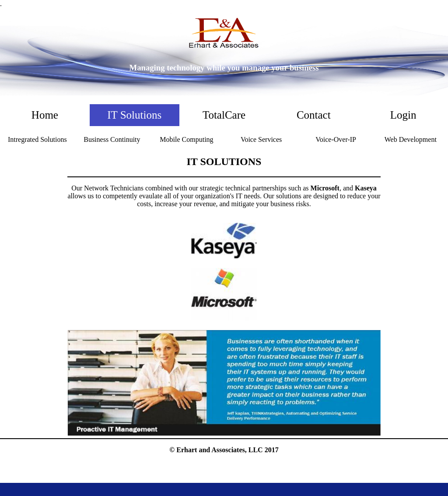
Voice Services (261, 139)
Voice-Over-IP (336, 139)
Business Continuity (112, 139)
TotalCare (224, 115)
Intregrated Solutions (37, 139)
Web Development (411, 139)
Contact (314, 115)
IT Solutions (134, 115)
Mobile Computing (186, 139)
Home (45, 115)
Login (403, 115)
